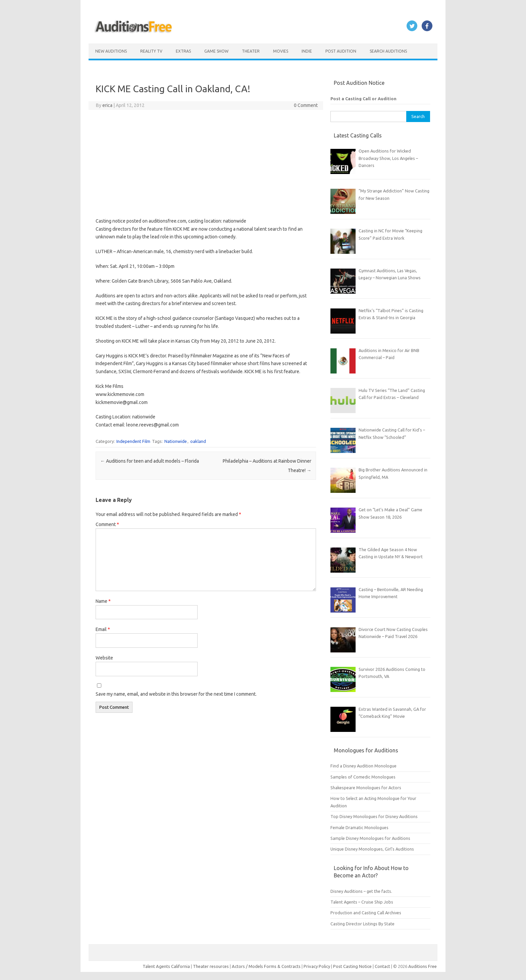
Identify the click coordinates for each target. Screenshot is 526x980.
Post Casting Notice (352, 966)
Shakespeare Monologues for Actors (366, 788)
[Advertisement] (206, 164)
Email (103, 629)
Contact (383, 966)
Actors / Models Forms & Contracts (266, 966)
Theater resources (211, 966)
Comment (107, 524)
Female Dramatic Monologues (359, 827)
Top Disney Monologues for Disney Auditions (374, 816)
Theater (251, 51)
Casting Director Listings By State (362, 924)
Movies (281, 51)
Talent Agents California (166, 966)
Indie (307, 51)
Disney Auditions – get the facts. (361, 891)
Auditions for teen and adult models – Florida (150, 461)
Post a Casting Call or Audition (363, 99)
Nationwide (176, 441)
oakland (198, 441)
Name (103, 601)
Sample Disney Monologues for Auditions (370, 838)
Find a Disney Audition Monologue (363, 766)
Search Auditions (388, 51)
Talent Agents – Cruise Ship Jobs (362, 902)
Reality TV (151, 51)
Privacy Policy (317, 966)
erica (107, 105)
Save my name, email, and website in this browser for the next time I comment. (176, 694)
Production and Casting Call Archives (366, 913)
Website (104, 658)
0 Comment (306, 105)
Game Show (216, 51)
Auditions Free (423, 966)
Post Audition (341, 51)
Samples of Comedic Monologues (363, 777)
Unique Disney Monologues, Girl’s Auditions (372, 849)
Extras (183, 51)
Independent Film (133, 441)
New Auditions (111, 51)
